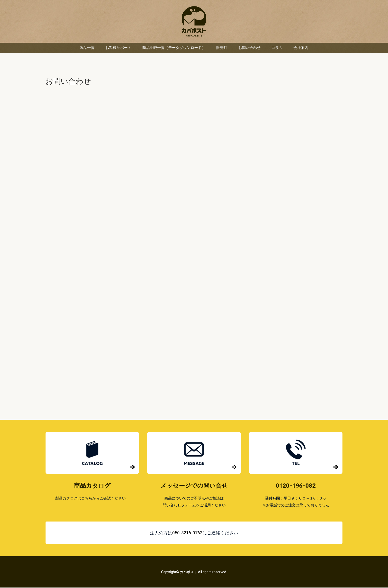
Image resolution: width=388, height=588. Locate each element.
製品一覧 (87, 48)
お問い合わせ (249, 48)
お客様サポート (118, 48)
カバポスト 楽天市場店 (194, 22)
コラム (277, 48)
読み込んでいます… (194, 248)
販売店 (222, 48)
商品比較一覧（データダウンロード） (174, 48)
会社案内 (301, 48)
